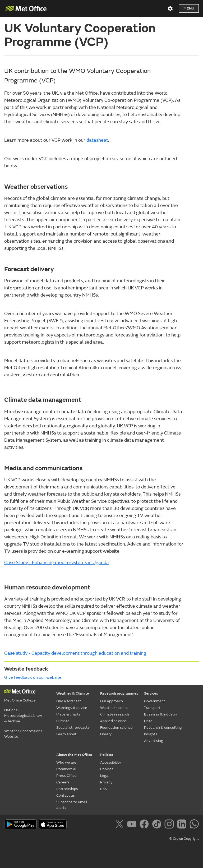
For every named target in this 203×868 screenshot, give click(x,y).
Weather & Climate (73, 693)
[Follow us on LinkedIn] (183, 825)
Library (106, 734)
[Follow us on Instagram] (170, 825)
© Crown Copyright (184, 839)
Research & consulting (163, 728)
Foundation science (116, 728)
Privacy (106, 782)
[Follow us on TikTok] (158, 825)
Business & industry (161, 714)
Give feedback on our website (33, 677)
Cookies (107, 769)
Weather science (114, 708)
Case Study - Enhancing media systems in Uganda (57, 563)
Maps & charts (68, 714)
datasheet (97, 140)
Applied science (113, 721)
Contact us (66, 795)
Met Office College (20, 700)
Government (155, 701)
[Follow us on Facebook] (145, 825)
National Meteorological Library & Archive (23, 716)
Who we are (66, 762)
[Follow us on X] (120, 825)
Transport (152, 708)
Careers (63, 782)
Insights (151, 734)
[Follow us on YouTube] (133, 825)
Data (148, 721)
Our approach (112, 701)
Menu (189, 8)
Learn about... (68, 734)
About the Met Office (74, 755)
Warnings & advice (72, 708)
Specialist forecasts (73, 728)
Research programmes (119, 693)
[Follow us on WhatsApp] (194, 825)
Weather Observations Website (23, 734)
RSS (103, 789)
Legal (105, 776)
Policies (107, 755)
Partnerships (67, 789)
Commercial (66, 769)
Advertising (154, 741)
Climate (63, 721)
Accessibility (111, 762)
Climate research (115, 714)
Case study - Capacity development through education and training (75, 653)
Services (151, 693)
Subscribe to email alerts (72, 805)
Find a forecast (69, 701)
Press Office (66, 776)
